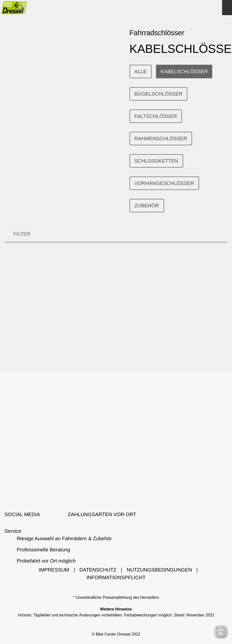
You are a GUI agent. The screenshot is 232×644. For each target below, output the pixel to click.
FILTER (17, 234)
